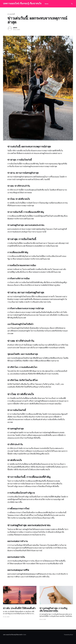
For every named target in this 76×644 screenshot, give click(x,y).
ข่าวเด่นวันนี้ (11, 14)
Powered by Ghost (68, 635)
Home (47, 4)
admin (15, 28)
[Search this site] (72, 4)
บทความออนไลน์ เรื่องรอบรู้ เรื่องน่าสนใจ (22, 4)
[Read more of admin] (10, 29)
